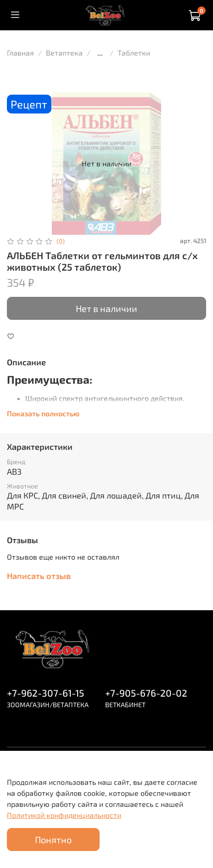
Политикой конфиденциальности (64, 815)
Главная (20, 53)
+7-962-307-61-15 (45, 693)
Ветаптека (64, 53)
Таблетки (134, 53)
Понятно (53, 840)
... (100, 53)
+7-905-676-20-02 (146, 693)
